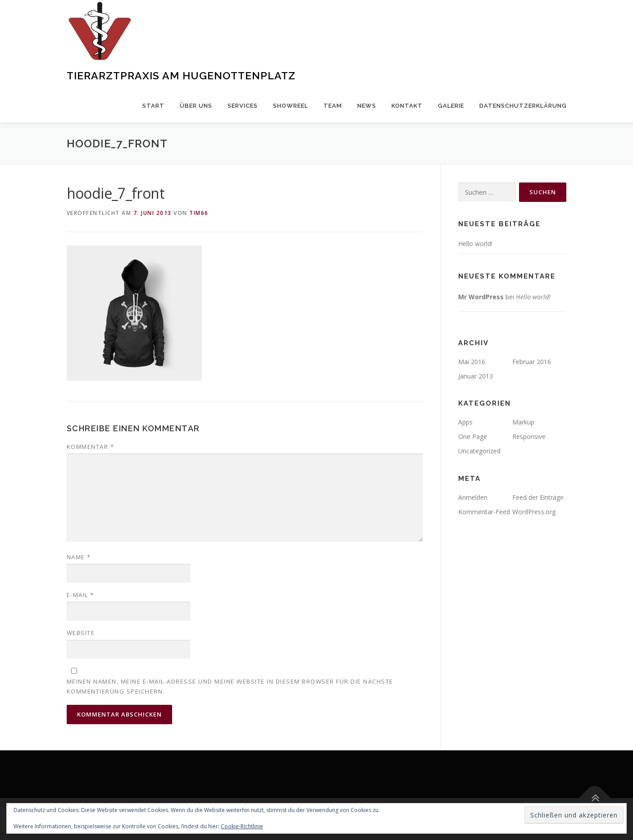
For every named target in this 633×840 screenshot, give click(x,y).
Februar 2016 (532, 362)
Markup (523, 422)
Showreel (291, 106)
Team (333, 106)
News (367, 106)
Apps (465, 422)
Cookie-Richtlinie (242, 826)
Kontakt (407, 106)
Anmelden (473, 497)
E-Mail (80, 595)
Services (243, 106)
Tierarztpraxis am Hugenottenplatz (181, 75)
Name (79, 557)
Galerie (451, 106)
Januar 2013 (476, 376)
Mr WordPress (481, 297)
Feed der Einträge (538, 497)
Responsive (529, 436)
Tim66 (199, 213)
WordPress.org (534, 512)
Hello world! (475, 244)
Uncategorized (479, 451)
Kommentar (91, 447)
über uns (196, 106)
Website (81, 633)
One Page (473, 436)
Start (153, 106)
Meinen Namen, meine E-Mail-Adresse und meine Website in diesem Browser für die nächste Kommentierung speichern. (230, 686)
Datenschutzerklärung (523, 106)
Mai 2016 (472, 362)
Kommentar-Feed (484, 512)
